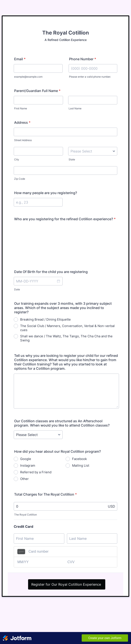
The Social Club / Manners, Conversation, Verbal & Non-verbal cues (67, 328)
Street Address (23, 140)
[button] (58, 281)
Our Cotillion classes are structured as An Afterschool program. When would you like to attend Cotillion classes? (62, 423)
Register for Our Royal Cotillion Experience (67, 584)
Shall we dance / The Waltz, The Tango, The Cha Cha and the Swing (66, 338)
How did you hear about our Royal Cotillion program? (57, 451)
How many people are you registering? (46, 193)
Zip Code (20, 179)
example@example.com (28, 77)
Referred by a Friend (36, 472)
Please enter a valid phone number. (90, 77)
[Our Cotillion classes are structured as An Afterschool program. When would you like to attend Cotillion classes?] (38, 435)
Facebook (79, 459)
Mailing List (81, 465)
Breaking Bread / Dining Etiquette (45, 319)
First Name (21, 108)
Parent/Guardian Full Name (37, 91)
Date (17, 289)
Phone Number (83, 59)
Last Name (75, 108)
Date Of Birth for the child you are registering (51, 272)
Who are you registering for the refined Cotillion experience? (65, 219)
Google (26, 459)
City (17, 159)
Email (20, 59)
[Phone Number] (93, 68)
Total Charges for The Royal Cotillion (45, 494)
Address (22, 122)
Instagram (28, 465)
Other (24, 479)
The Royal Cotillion (26, 515)
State (72, 159)
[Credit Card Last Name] (92, 538)
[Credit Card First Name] (39, 538)
